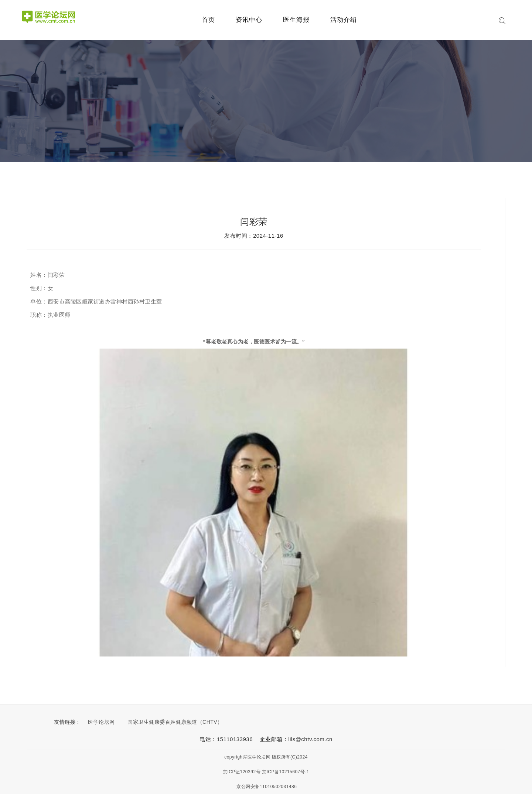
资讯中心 (249, 20)
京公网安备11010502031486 (266, 787)
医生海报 (296, 20)
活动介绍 (344, 20)
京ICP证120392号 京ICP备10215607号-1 (266, 772)
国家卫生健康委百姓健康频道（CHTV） (175, 722)
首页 (208, 20)
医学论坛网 (101, 722)
